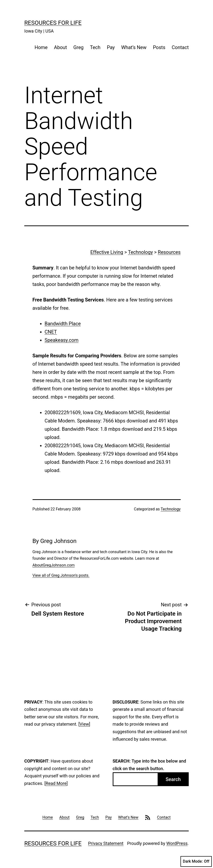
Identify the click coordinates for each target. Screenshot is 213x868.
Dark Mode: (196, 861)
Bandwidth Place (63, 324)
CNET (51, 332)
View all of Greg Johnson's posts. (61, 575)
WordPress (177, 843)
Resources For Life (53, 23)
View (84, 724)
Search (173, 779)
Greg (78, 47)
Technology (140, 252)
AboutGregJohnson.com (54, 565)
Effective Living (107, 252)
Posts (159, 47)
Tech (95, 47)
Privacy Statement (106, 843)
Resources (169, 252)
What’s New (134, 47)
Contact (180, 47)
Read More (56, 783)
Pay (111, 47)
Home (41, 47)
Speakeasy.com (62, 340)
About (60, 47)
